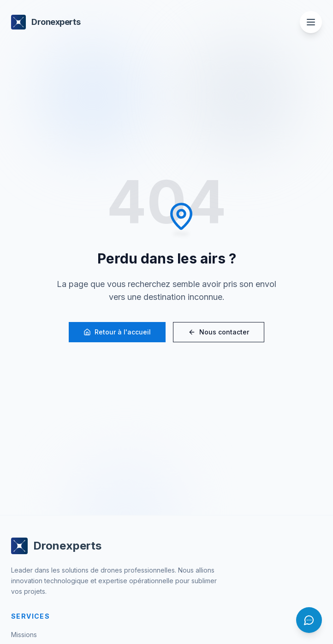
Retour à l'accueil (117, 332)
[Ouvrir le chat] (309, 620)
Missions (24, 635)
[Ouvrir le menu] (311, 22)
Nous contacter (219, 332)
